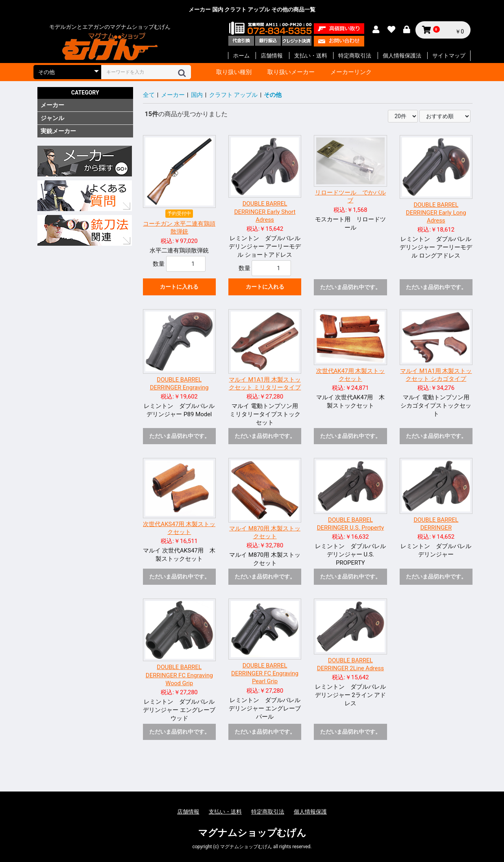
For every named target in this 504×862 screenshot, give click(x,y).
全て (149, 95)
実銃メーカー (58, 131)
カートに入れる (179, 287)
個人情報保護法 (402, 56)
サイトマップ (449, 56)
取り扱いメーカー (291, 72)
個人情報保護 (310, 812)
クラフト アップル (233, 95)
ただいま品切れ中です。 (350, 287)
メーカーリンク (351, 72)
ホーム (241, 56)
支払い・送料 (311, 56)
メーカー (52, 105)
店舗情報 (272, 56)
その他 (273, 95)
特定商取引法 (355, 56)
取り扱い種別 (234, 72)
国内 (197, 95)
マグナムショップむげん (252, 833)
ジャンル (52, 118)
